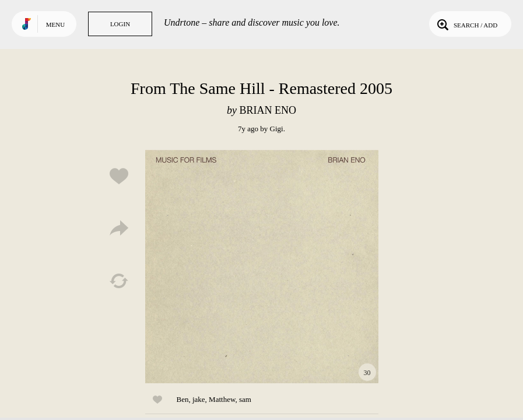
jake (199, 399)
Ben (183, 399)
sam (245, 399)
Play (262, 267)
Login (120, 24)
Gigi (277, 129)
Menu (55, 24)
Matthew (222, 399)
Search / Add (466, 24)
